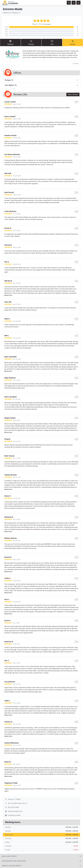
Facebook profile (14, 815)
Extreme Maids (13, 9)
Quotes (73, 42)
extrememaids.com (15, 811)
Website (10, 42)
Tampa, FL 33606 (14, 799)
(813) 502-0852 (13, 807)
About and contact (9, 856)
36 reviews (47, 24)
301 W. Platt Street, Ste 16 (18, 803)
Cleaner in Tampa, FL (12, 13)
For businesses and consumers (14, 861)
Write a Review (73, 95)
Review (31, 42)
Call (52, 42)
